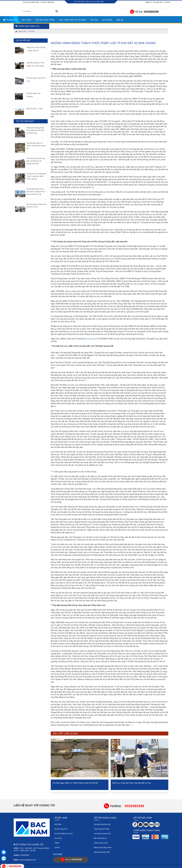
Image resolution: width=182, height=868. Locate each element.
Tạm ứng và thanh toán (102, 834)
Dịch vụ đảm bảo (48, 2)
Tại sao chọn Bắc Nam (31, 2)
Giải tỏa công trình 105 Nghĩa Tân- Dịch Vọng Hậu (35, 65)
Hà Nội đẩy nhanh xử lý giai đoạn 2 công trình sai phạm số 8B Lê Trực (36, 192)
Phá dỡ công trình (45, 20)
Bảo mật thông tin (100, 838)
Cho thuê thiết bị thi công (73, 20)
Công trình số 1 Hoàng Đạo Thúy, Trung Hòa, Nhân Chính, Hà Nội (37, 176)
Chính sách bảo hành (102, 829)
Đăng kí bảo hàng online (103, 847)
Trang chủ (10, 20)
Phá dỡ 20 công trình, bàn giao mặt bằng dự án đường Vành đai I (36, 161)
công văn (91, 339)
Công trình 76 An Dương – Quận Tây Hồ (36, 49)
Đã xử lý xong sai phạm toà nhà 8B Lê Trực (134, 783)
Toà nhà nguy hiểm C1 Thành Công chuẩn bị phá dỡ (78, 783)
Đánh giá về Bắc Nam (102, 852)
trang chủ (21, 31)
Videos (148, 2)
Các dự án (58, 838)
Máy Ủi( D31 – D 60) (35, 109)
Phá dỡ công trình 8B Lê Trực (36, 80)
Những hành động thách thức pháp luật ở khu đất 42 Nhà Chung (35, 130)
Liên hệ (167, 2)
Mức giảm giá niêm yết (102, 824)
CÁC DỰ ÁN (107, 20)
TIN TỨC (94, 20)
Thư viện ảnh (158, 2)
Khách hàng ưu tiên (101, 843)
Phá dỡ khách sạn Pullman (34, 95)
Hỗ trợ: (144, 12)
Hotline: (124, 806)
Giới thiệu (26, 20)
